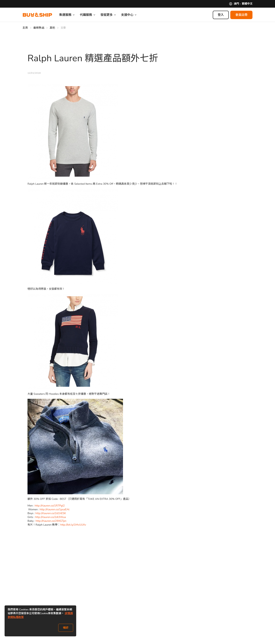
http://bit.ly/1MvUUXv (73, 525)
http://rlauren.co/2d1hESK (51, 513)
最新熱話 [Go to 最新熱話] (39, 28)
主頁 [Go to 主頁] (25, 28)
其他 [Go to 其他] (52, 28)
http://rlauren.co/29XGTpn (51, 521)
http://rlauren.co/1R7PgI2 (50, 506)
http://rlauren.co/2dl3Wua (51, 517)
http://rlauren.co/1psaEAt (55, 509)
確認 (66, 628)
